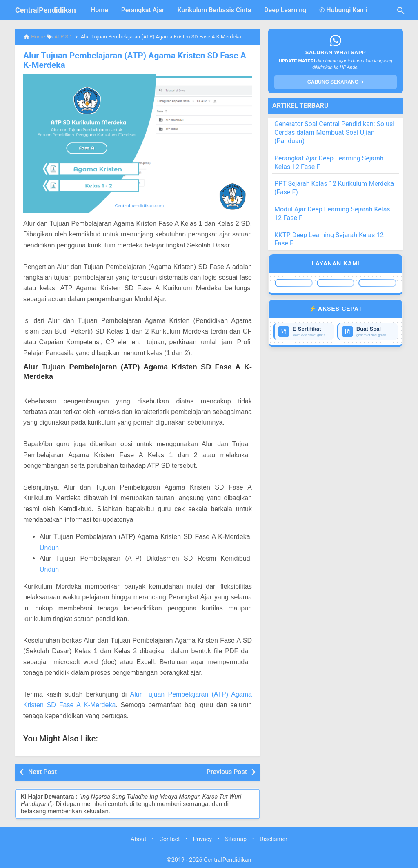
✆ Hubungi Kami (343, 10)
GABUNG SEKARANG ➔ (336, 82)
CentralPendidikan (46, 10)
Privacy (203, 838)
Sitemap (236, 838)
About (138, 838)
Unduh (49, 547)
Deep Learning (285, 10)
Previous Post (227, 771)
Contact (169, 838)
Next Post (42, 771)
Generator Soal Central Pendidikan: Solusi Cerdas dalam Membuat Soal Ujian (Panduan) (334, 132)
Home (99, 10)
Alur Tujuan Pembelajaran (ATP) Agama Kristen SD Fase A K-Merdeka (135, 60)
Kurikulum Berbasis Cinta (215, 10)
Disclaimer (273, 838)
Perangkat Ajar (143, 10)
